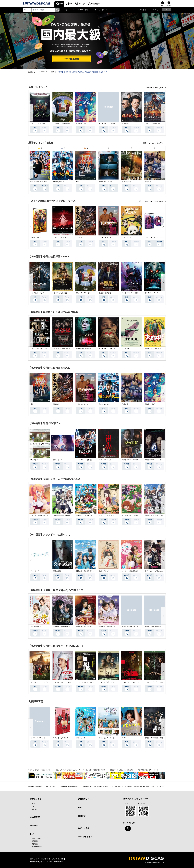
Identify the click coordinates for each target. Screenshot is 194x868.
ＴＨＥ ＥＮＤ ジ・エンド (40, 123)
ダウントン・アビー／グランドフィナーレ (45, 682)
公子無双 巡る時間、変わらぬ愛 (110, 627)
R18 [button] (166, 10)
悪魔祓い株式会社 (105, 293)
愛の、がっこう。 (59, 460)
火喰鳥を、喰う (81, 123)
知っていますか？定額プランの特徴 (94, 770)
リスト (163, 5)
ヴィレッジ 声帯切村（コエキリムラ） (90, 349)
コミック (82, 4)
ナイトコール (126, 349)
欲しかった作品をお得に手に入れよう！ (68, 770)
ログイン (169, 5)
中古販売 (35, 844)
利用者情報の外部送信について (144, 786)
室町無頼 (79, 237)
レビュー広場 (84, 828)
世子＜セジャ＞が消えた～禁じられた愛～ (159, 571)
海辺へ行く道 (81, 738)
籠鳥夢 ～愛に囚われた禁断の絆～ (157, 627)
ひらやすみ (34, 460)
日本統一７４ (126, 123)
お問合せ (82, 816)
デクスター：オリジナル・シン (64, 682)
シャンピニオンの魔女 (107, 515)
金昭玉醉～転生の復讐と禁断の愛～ (88, 627)
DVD (61, 4)
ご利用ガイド (144, 10)
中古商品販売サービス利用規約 (78, 786)
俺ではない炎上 (59, 182)
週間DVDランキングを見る (153, 143)
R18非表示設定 (37, 847)
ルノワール (126, 738)
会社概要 (31, 786)
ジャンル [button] (67, 10)
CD (71, 4)
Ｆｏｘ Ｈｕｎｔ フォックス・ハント (44, 349)
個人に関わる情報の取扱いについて (102, 786)
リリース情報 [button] (83, 10)
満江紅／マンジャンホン (61, 349)
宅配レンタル (36, 838)
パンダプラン (126, 237)
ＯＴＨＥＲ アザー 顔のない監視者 (112, 349)
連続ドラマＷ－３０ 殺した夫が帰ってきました (161, 460)
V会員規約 (39, 786)
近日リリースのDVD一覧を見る (152, 201)
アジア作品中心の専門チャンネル (148, 770)
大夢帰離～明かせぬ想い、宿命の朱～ (66, 627)
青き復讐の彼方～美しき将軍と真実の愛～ (136, 627)
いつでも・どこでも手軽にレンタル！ (40, 770)
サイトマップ (160, 786)
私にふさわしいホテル (61, 738)
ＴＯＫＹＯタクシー (106, 237)
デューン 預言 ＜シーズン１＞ (110, 682)
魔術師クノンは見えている (154, 515)
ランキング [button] (99, 10)
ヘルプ (156, 10)
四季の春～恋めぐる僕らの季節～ (87, 571)
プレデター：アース (152, 293)
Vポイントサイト (85, 837)
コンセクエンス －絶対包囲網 (132, 293)
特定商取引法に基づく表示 (123, 786)
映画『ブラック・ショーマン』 (41, 182)
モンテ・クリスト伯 (60, 293)
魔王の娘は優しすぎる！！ (131, 515)
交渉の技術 (57, 571)
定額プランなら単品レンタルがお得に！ (123, 770)
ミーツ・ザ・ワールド (38, 738)
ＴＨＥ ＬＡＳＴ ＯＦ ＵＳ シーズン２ (91, 682)
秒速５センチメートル (107, 182)
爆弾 (78, 182)
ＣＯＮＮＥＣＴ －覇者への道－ (110, 123)
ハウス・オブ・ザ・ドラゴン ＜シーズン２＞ (160, 682)
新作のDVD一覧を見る (155, 88)
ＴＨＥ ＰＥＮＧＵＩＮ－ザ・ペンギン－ (136, 682)
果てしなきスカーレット (61, 237)
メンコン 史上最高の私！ (131, 571)
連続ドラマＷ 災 (105, 460)
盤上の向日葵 (126, 182)
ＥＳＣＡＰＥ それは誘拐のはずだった (90, 460)
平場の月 (148, 182)
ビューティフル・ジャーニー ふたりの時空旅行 (70, 123)
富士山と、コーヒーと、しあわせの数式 (112, 738)
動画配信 (34, 825)
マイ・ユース (35, 571)
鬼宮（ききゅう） (105, 571)
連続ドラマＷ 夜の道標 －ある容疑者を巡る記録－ (140, 460)
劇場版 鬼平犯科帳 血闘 (154, 738)
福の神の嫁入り (36, 627)
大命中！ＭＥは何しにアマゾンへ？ (157, 349)
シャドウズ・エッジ (37, 293)
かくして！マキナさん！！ (39, 515)
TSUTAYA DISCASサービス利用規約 (55, 786)
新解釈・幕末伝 (36, 237)
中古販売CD (96, 4)
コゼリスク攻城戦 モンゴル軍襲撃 (157, 123)
